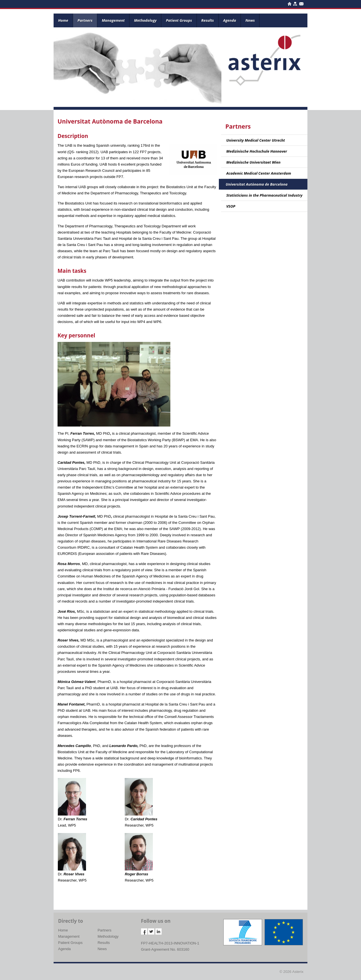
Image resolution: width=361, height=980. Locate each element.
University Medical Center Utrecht (256, 140)
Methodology (145, 20)
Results (208, 20)
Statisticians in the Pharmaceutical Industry (264, 195)
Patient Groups (179, 20)
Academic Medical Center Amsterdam (259, 173)
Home (63, 20)
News (250, 20)
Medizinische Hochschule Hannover (257, 151)
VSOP (231, 206)
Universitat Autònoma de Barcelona (257, 184)
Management (113, 20)
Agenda (230, 20)
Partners (85, 20)
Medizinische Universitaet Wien (253, 162)
